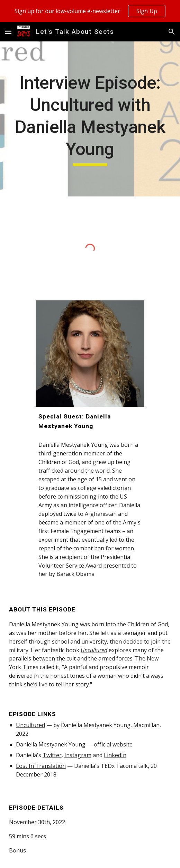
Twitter (52, 755)
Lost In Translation (41, 766)
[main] (90, 119)
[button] (8, 32)
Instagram (78, 755)
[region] (90, 11)
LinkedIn (115, 755)
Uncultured (30, 725)
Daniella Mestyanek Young (51, 744)
